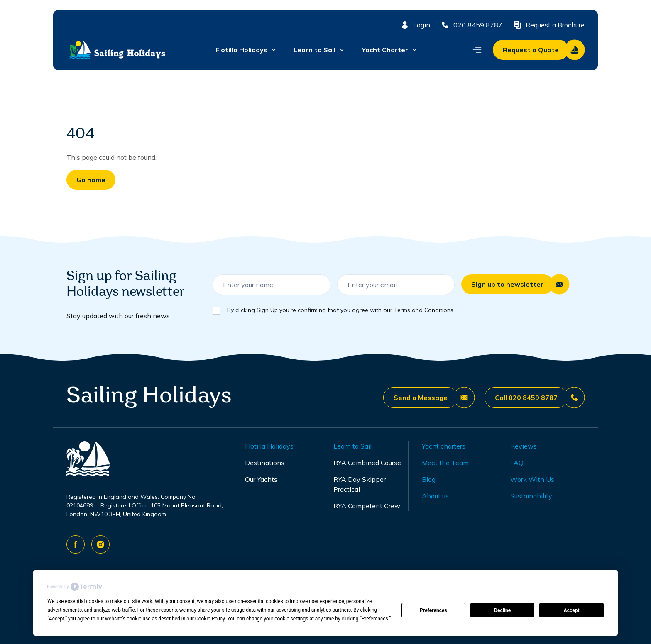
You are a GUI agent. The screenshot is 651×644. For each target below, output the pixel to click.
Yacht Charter (390, 50)
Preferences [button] (375, 619)
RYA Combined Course (367, 463)
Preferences (433, 610)
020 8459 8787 (471, 25)
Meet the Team (445, 463)
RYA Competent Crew (367, 506)
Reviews (524, 446)
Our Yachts (261, 479)
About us (435, 496)
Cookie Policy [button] (210, 619)
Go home (91, 180)
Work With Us (532, 479)
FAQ (517, 463)
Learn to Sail (319, 50)
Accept (572, 610)
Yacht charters (444, 446)
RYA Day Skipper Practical (360, 484)
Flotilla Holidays (246, 50)
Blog (429, 479)
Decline (502, 610)
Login (415, 25)
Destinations (265, 463)
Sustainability (531, 496)
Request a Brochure (548, 25)
